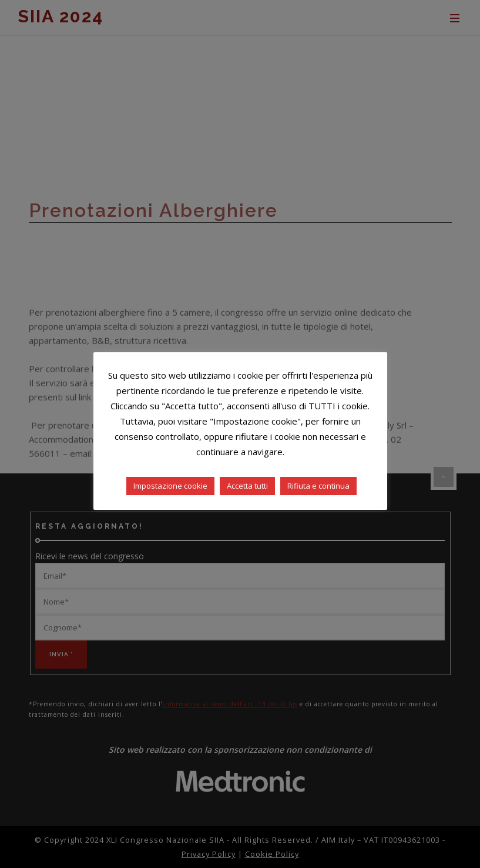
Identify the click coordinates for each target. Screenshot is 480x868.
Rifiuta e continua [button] (318, 486)
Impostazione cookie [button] (170, 486)
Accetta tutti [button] (247, 486)
